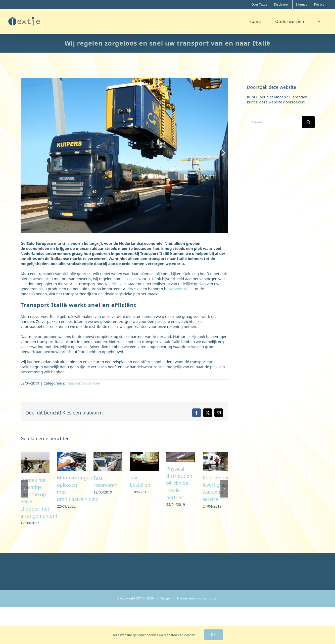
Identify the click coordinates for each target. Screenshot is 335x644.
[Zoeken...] (274, 122)
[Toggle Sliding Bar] (319, 21)
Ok (214, 635)
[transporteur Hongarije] (124, 156)
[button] (24, 501)
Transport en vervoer (83, 383)
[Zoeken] (308, 122)
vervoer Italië (181, 289)
